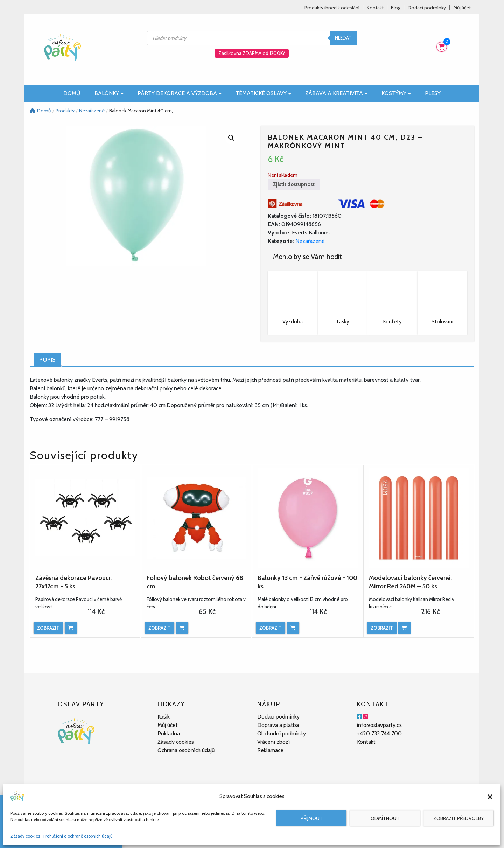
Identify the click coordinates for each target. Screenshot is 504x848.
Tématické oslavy (263, 93)
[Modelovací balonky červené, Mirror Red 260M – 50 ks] (419, 518)
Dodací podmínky (427, 8)
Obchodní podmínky (282, 733)
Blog (396, 8)
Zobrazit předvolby (458, 818)
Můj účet (462, 8)
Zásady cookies (25, 836)
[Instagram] (366, 717)
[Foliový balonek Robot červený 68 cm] (197, 518)
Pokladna (169, 733)
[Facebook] (359, 717)
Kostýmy (396, 93)
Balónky (109, 93)
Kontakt (375, 8)
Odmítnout (385, 818)
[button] (490, 796)
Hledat (343, 38)
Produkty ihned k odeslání (332, 8)
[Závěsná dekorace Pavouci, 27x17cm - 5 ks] (85, 518)
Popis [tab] (47, 360)
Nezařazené (310, 241)
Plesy (433, 93)
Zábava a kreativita (336, 93)
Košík (164, 717)
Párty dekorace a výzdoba (180, 93)
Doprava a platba (278, 725)
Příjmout (312, 818)
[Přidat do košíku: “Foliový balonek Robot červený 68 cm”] (182, 628)
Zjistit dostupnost (294, 184)
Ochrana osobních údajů (186, 750)
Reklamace (270, 750)
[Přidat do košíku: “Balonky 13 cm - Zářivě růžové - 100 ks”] (293, 628)
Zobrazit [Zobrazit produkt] (48, 628)
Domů (72, 93)
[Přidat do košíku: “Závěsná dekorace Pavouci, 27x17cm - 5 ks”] (71, 628)
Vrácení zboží (274, 742)
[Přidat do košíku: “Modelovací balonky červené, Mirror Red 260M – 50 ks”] (404, 628)
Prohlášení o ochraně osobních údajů (78, 836)
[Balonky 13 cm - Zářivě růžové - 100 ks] (308, 518)
